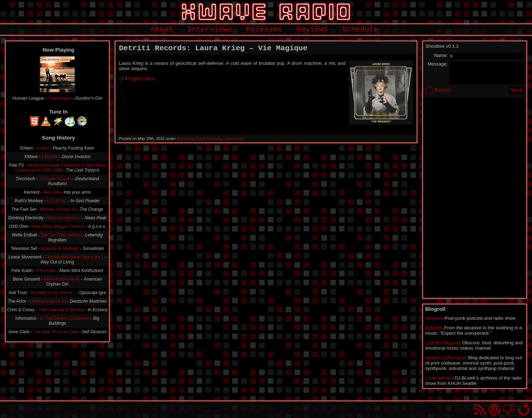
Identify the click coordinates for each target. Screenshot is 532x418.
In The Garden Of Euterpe (65, 318)
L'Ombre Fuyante (443, 343)
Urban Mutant (439, 378)
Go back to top (524, 410)
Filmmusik (46, 271)
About (162, 29)
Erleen (43, 148)
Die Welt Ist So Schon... (53, 293)
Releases (264, 29)
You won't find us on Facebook (509, 410)
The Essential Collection (61, 310)
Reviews (312, 29)
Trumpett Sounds (55, 179)
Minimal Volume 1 (64, 218)
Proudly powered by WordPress (494, 410)
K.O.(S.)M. (57, 201)
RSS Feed (480, 410)
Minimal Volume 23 (48, 301)
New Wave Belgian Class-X (58, 226)
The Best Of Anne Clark (56, 332)
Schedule (360, 29)
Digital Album (142, 79)
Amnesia (434, 318)
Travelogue (60, 98)
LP (122, 79)
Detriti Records (208, 139)
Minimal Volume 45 (62, 279)
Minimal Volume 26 (58, 209)
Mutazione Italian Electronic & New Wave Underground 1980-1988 (61, 168)
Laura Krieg (234, 139)
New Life (51, 192)
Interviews (210, 29)
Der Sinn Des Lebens (61, 235)
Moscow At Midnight (60, 249)
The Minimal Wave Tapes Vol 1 (74, 257)
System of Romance (446, 358)
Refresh (443, 90)
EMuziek (50, 157)
